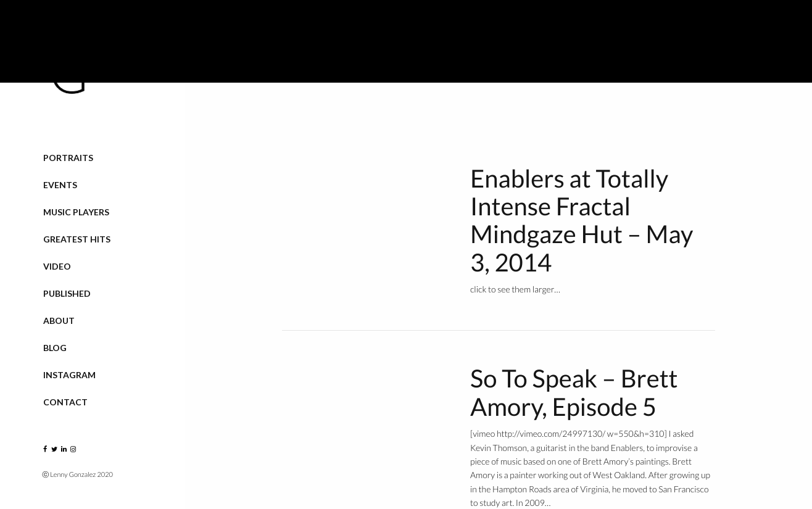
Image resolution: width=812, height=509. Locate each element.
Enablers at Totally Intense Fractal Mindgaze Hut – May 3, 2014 (582, 220)
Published (67, 293)
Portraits (68, 158)
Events (60, 185)
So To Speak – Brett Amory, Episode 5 (574, 392)
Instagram (69, 375)
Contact (65, 402)
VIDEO (57, 266)
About (59, 321)
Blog (55, 348)
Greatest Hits (77, 239)
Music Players (76, 212)
